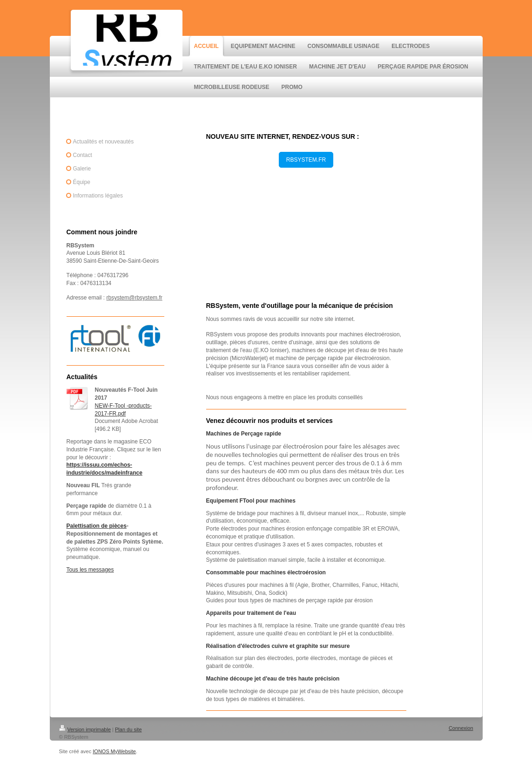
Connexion (461, 728)
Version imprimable (85, 729)
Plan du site (128, 729)
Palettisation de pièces (97, 526)
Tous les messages (90, 570)
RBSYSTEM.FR (306, 160)
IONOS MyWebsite (114, 751)
